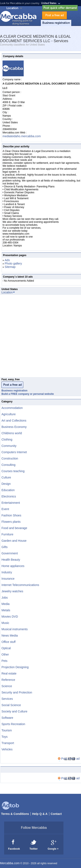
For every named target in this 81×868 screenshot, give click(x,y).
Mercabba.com (10, 863)
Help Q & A (40, 814)
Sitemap (10, 267)
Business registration (56, 23)
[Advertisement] (40, 337)
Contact (56, 814)
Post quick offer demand (60, 8)
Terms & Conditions (15, 814)
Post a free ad (54, 15)
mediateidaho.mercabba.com (22, 136)
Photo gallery (13, 263)
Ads (7, 260)
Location (12, 8)
